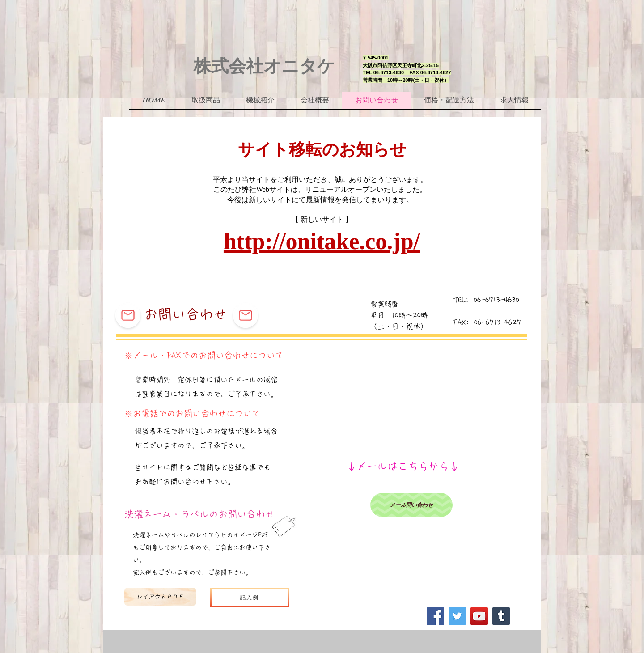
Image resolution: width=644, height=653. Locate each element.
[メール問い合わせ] (411, 505)
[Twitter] (457, 616)
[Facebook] (435, 616)
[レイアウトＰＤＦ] (160, 597)
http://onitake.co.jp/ (322, 241)
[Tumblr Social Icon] (501, 616)
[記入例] (250, 598)
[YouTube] (479, 616)
